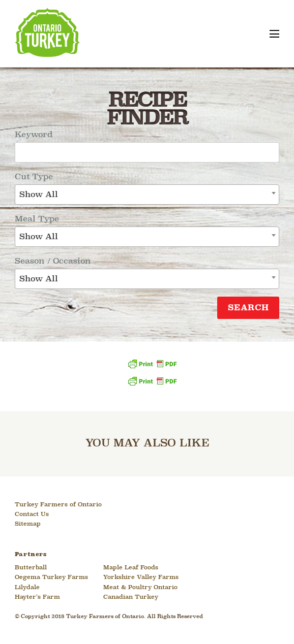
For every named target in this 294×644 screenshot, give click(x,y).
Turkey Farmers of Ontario (58, 505)
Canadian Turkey (131, 597)
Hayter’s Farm (37, 597)
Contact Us (32, 514)
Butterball (31, 568)
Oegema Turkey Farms (51, 577)
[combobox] (147, 195)
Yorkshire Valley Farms (141, 577)
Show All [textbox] (39, 195)
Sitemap (28, 524)
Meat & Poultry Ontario (140, 588)
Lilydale (27, 588)
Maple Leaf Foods (131, 568)
